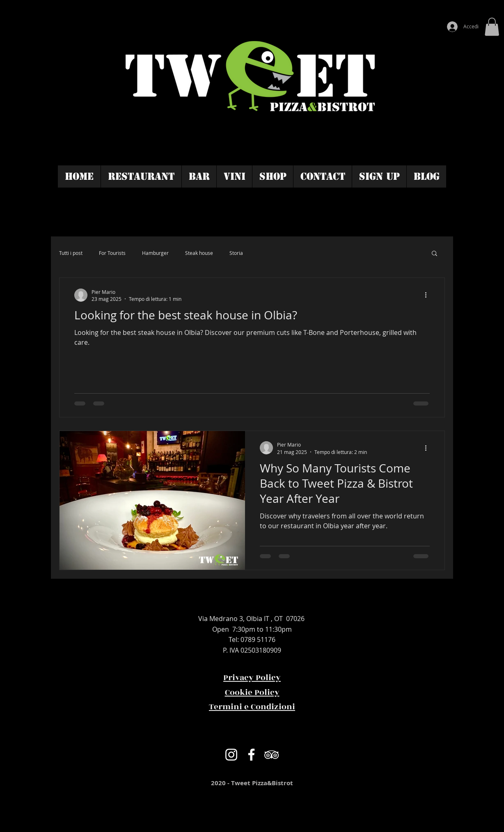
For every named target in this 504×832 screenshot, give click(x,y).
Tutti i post (71, 253)
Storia (236, 253)
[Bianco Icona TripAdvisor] (271, 755)
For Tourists (112, 253)
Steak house (199, 253)
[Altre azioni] (428, 295)
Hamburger (155, 253)
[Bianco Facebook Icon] (251, 755)
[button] (492, 27)
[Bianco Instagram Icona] (231, 755)
